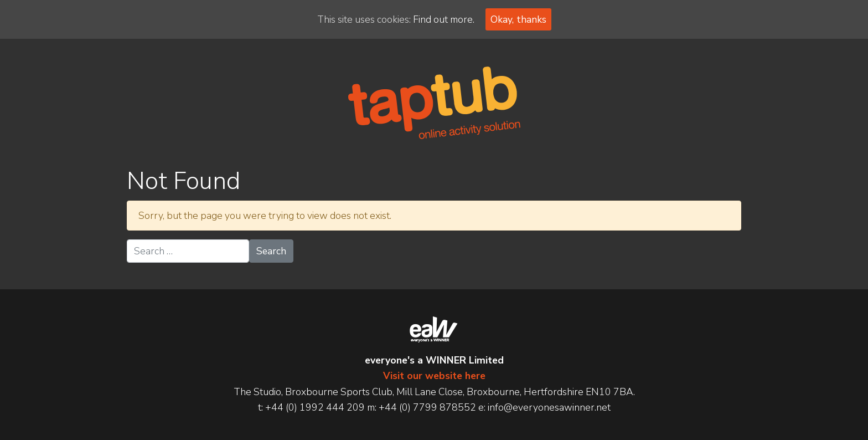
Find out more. (444, 19)
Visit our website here (434, 376)
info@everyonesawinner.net (549, 407)
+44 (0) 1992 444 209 (315, 407)
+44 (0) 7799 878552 (427, 407)
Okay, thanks (518, 19)
